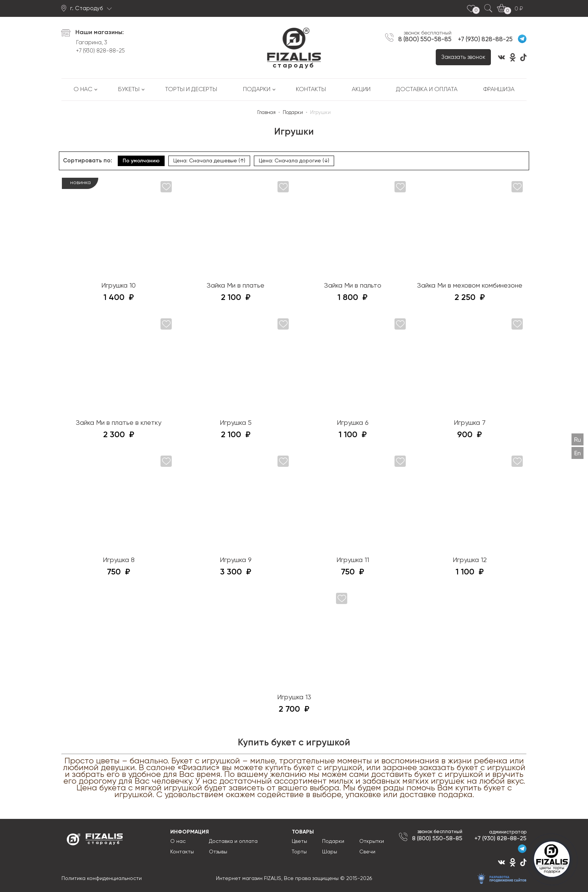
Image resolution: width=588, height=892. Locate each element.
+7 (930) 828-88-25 (100, 51)
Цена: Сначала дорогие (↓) (294, 161)
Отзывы (218, 852)
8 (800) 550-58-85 (425, 39)
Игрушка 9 (236, 560)
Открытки (372, 841)
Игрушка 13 (294, 697)
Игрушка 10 (118, 286)
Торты (299, 852)
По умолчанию (141, 161)
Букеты (129, 90)
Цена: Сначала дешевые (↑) (209, 161)
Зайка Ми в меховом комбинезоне (470, 286)
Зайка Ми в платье (235, 286)
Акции (361, 90)
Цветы (299, 841)
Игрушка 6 (353, 423)
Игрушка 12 (470, 560)
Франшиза (499, 90)
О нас (83, 90)
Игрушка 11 (353, 560)
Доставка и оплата (427, 90)
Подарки (257, 90)
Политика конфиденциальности (102, 879)
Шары (330, 852)
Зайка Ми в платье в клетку (118, 423)
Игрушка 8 (119, 560)
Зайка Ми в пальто (353, 286)
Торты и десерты (191, 90)
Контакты (311, 90)
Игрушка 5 (236, 423)
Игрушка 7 (470, 423)
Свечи (367, 852)
